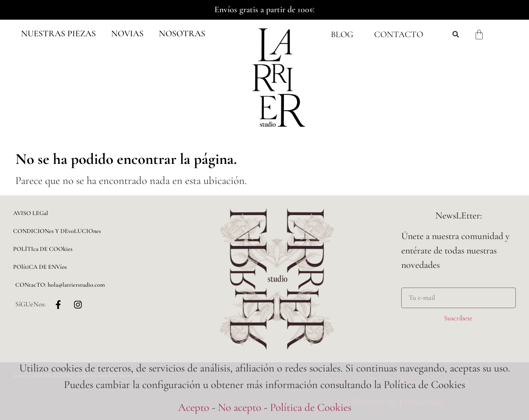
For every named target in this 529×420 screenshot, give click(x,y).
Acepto (194, 407)
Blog (342, 35)
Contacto (399, 35)
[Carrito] (479, 35)
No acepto (240, 407)
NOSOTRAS (182, 34)
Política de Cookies (311, 407)
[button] (58, 34)
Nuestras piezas (58, 34)
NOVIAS (127, 34)
